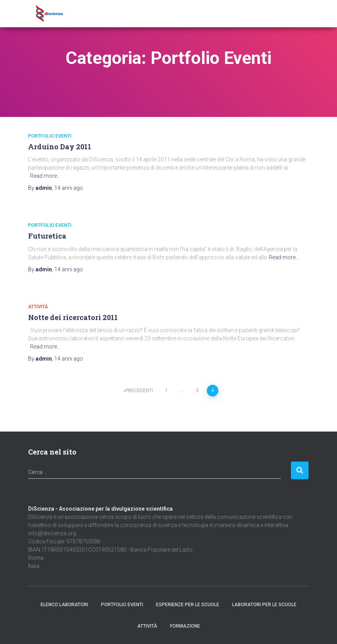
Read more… (45, 176)
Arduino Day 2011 (60, 147)
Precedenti (139, 391)
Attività (38, 307)
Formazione (185, 626)
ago (69, 188)
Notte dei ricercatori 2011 (73, 317)
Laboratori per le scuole (264, 605)
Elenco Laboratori (64, 605)
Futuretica (47, 236)
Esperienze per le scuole (188, 605)
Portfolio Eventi (50, 136)
